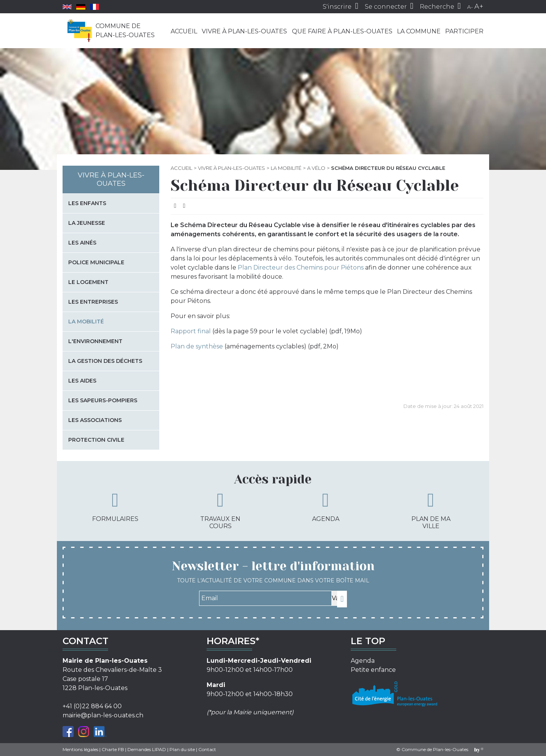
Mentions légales (80, 749)
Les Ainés (82, 243)
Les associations (95, 420)
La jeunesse (87, 223)
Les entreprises (93, 302)
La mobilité (286, 168)
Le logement (88, 282)
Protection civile (96, 440)
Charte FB (113, 749)
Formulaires (115, 507)
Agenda (326, 507)
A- (470, 7)
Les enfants (87, 203)
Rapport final (191, 331)
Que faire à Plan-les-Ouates (342, 31)
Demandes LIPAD (147, 749)
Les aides (82, 381)
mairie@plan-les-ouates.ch (103, 715)
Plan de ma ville (431, 510)
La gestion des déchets (105, 361)
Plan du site (182, 749)
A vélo (316, 168)
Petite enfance (373, 670)
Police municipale (96, 262)
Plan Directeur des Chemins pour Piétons (301, 267)
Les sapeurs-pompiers (103, 400)
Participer (464, 31)
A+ (479, 6)
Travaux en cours (220, 510)
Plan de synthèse (197, 346)
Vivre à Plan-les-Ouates (244, 31)
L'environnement (95, 341)
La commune (419, 31)
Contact (207, 749)
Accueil (184, 31)
